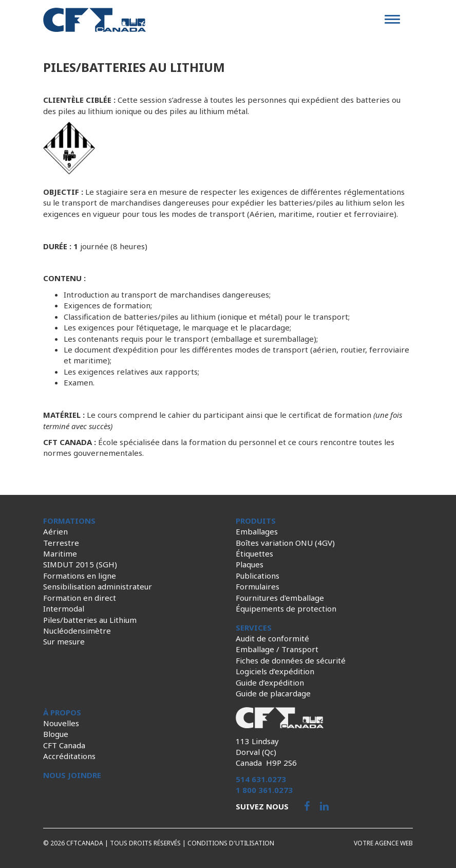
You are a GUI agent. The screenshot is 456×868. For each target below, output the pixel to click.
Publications (258, 576)
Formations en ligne (80, 576)
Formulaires (258, 586)
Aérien (55, 531)
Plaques (250, 564)
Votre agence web (383, 843)
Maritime (60, 553)
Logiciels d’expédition (275, 671)
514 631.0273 (261, 779)
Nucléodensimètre (77, 631)
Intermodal (64, 608)
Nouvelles (61, 723)
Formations (69, 521)
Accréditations (69, 756)
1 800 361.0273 (264, 790)
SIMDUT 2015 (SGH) (80, 564)
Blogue (56, 734)
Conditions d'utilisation (231, 843)
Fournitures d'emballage (280, 598)
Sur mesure (64, 641)
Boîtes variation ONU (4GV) (285, 543)
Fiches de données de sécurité (291, 660)
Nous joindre (72, 775)
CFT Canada (64, 745)
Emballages (257, 531)
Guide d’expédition (270, 682)
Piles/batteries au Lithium (90, 620)
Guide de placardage (273, 693)
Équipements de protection (286, 608)
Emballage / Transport (277, 649)
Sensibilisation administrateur (98, 586)
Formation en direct (80, 598)
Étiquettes (254, 553)
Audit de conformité (272, 638)
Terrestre (61, 543)
